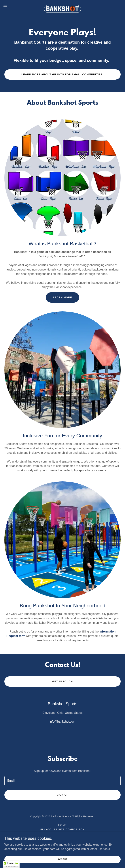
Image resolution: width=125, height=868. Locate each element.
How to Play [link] (63, 838)
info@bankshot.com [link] (62, 722)
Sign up (63, 795)
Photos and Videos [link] (62, 834)
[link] (62, 5)
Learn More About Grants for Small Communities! (62, 74)
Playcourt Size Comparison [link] (62, 829)
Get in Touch (62, 681)
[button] (11, 5)
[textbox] (62, 781)
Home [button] (62, 825)
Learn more (62, 297)
